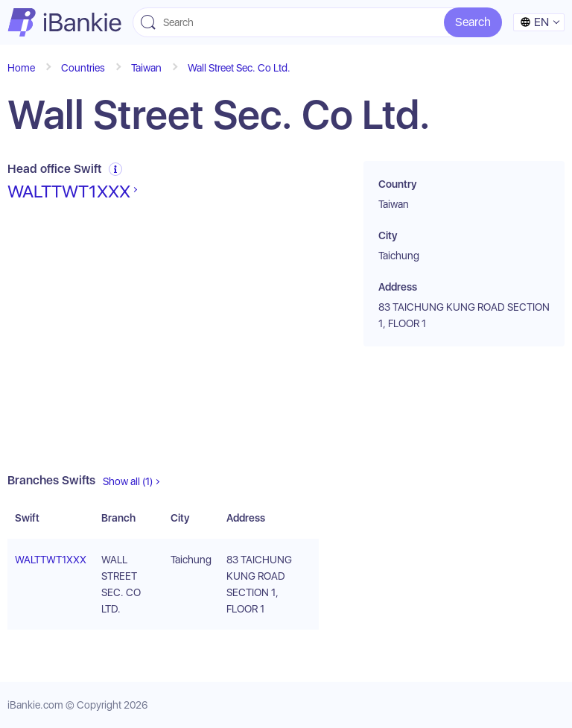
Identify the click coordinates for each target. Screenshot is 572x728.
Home (21, 68)
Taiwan (146, 68)
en (534, 22)
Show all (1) (128, 481)
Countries (83, 68)
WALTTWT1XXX (69, 192)
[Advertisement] (163, 338)
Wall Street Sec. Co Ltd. (239, 68)
